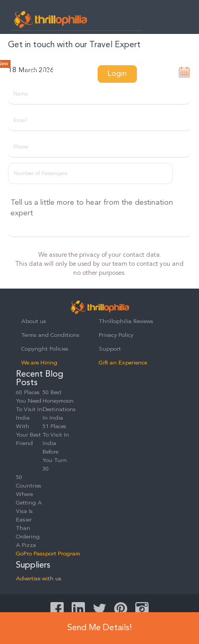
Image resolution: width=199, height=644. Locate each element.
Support (110, 349)
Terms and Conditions (50, 336)
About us (34, 322)
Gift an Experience (123, 363)
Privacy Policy (116, 336)
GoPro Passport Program (48, 554)
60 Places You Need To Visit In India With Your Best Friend (29, 418)
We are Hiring (39, 363)
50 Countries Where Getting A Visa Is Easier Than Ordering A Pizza (29, 512)
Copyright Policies (45, 349)
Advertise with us (39, 579)
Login (117, 74)
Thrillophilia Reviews (126, 322)
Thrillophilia (50, 19)
